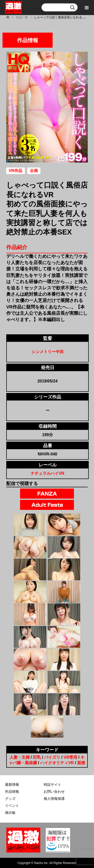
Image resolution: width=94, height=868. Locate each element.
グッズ (10, 799)
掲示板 (10, 813)
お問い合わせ (54, 792)
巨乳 (37, 757)
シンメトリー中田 (48, 352)
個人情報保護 (54, 799)
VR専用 (70, 757)
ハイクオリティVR (57, 763)
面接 (81, 763)
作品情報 (12, 792)
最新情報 (12, 784)
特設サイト (52, 784)
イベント (12, 806)
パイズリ (52, 757)
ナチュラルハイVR (47, 473)
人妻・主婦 (20, 757)
